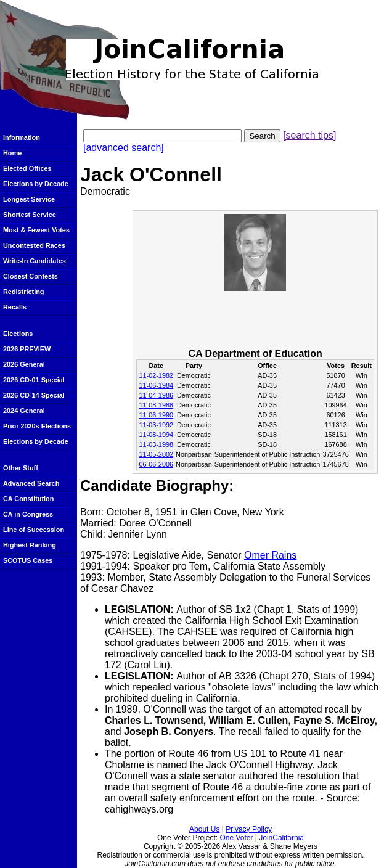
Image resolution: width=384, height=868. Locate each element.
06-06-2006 (156, 464)
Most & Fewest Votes (36, 230)
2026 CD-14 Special (34, 395)
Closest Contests (31, 276)
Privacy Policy (249, 829)
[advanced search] (124, 148)
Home (12, 153)
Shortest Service (30, 215)
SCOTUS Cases (28, 560)
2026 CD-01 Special (34, 380)
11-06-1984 (156, 385)
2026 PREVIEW (27, 349)
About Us (204, 829)
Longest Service (29, 199)
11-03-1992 (156, 425)
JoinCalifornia (281, 838)
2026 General (24, 364)
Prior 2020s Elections (37, 426)
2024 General (24, 411)
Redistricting (23, 292)
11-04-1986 (156, 395)
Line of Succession (34, 530)
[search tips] (309, 135)
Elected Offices (27, 168)
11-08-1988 (156, 405)
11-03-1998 (156, 444)
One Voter (236, 838)
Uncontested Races (34, 245)
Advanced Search (31, 483)
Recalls (15, 307)
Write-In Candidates (35, 261)
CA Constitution (28, 499)
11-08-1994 (156, 435)
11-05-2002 (156, 454)
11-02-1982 (156, 375)
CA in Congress (28, 514)
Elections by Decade (36, 184)
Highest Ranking (30, 545)
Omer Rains (270, 555)
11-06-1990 (156, 415)
